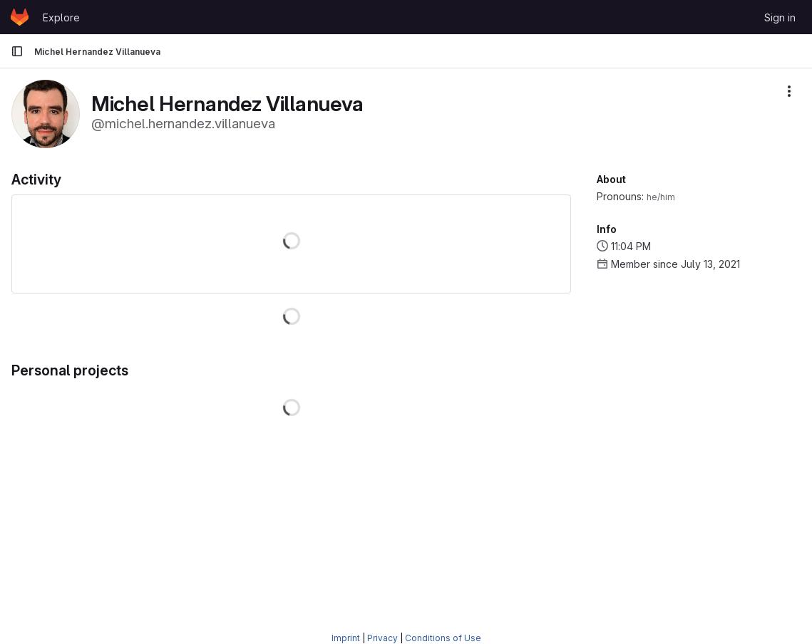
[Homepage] (20, 17)
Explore (61, 17)
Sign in (780, 17)
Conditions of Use (443, 638)
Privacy (382, 638)
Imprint (346, 638)
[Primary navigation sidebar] (17, 51)
